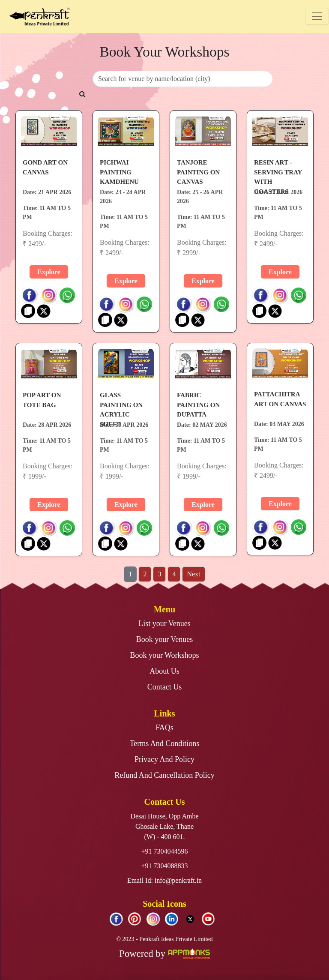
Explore (49, 272)
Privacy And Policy (164, 759)
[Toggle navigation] (317, 16)
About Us (164, 671)
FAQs (164, 728)
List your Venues (164, 623)
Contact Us (165, 687)
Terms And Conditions (165, 743)
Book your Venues (165, 639)
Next (193, 574)
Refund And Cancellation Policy (164, 775)
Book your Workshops (164, 655)
